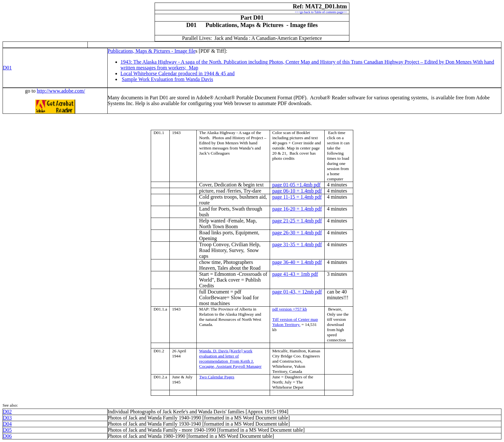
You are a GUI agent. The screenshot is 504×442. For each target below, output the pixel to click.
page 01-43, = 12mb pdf (297, 292)
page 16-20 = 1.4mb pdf (297, 209)
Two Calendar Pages (217, 377)
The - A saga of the (230, 133)
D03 (7, 418)
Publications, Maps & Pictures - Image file (152, 51)
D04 (7, 424)
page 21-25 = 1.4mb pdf (297, 221)
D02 (7, 412)
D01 (7, 68)
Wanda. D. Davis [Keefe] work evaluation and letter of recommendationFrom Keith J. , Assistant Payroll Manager (230, 359)
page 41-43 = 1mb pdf (295, 274)
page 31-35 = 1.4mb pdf (297, 244)
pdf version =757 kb (290, 309)
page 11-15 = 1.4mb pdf (297, 197)
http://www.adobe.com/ (61, 91)
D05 (7, 430)
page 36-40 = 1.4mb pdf (297, 262)
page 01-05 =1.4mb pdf (296, 185)
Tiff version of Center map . (295, 322)
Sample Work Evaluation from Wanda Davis (167, 79)
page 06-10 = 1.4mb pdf (297, 191)
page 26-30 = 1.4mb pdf (297, 233)
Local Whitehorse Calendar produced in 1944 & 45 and (178, 73)
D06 (7, 436)
